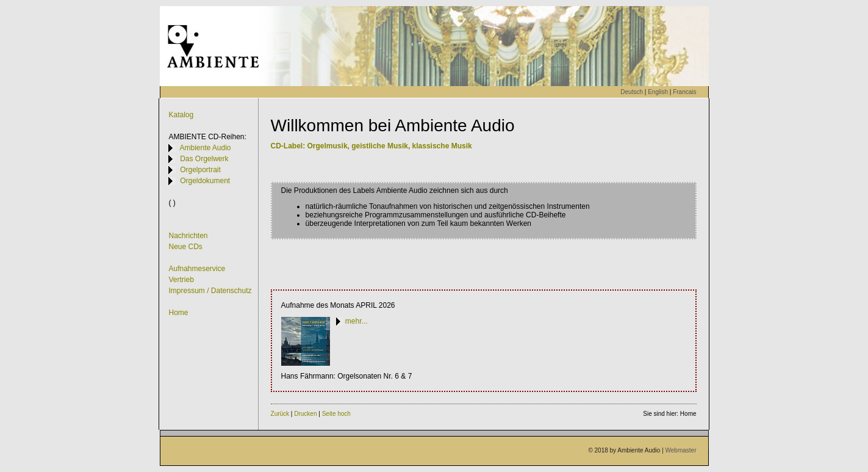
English (658, 92)
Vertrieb (181, 280)
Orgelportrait (194, 170)
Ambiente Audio (199, 148)
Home (178, 313)
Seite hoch (336, 414)
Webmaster (681, 450)
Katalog (181, 115)
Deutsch (632, 92)
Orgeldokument (199, 181)
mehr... (352, 321)
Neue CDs (185, 247)
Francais (684, 92)
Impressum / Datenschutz (210, 291)
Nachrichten (188, 236)
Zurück (280, 414)
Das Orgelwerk (198, 159)
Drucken (305, 414)
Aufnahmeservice (197, 269)
